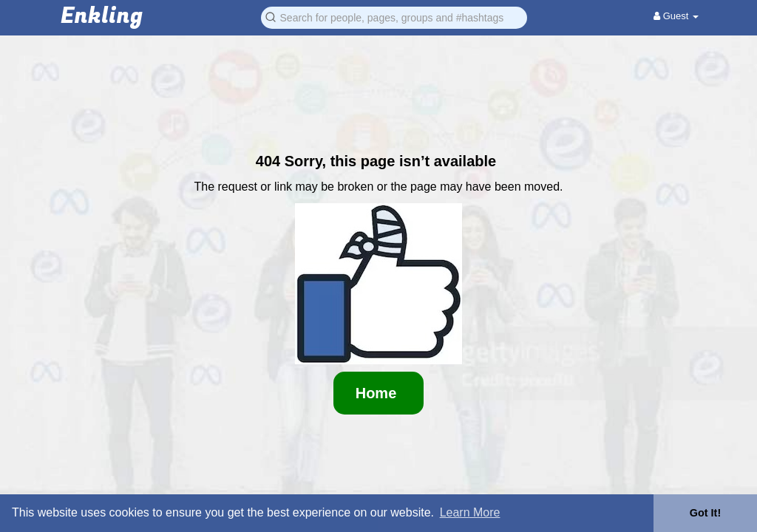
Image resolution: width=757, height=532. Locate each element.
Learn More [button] (470, 512)
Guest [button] (676, 16)
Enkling (102, 17)
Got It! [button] (705, 513)
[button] (394, 17)
